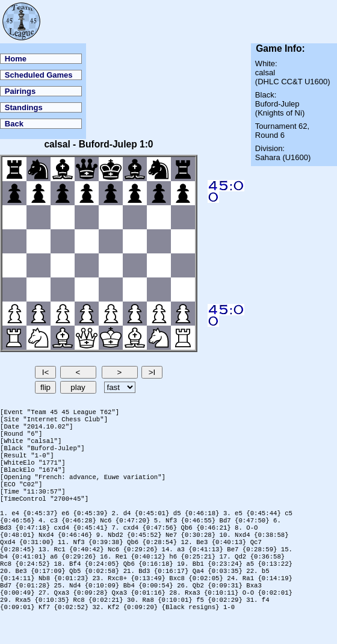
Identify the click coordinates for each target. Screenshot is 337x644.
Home (16, 59)
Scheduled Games (39, 75)
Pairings (20, 91)
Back (14, 124)
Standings (24, 107)
